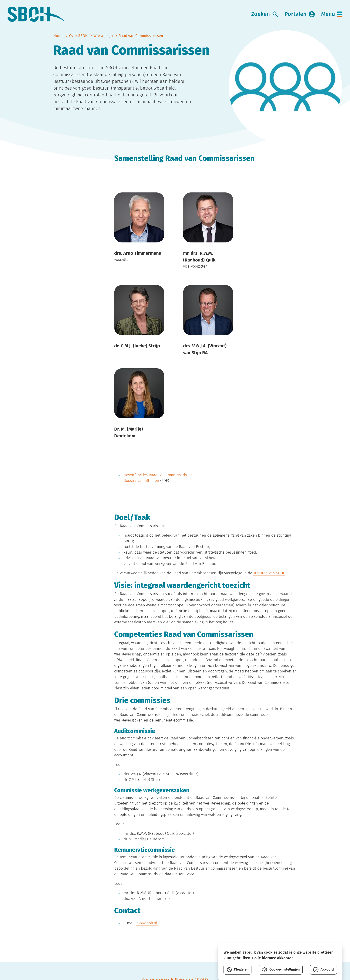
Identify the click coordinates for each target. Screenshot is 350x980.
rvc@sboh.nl (147, 923)
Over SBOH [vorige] (78, 36)
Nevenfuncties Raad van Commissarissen (158, 475)
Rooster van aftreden (141, 481)
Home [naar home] (58, 36)
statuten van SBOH (269, 573)
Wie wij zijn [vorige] (103, 36)
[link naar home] (36, 14)
